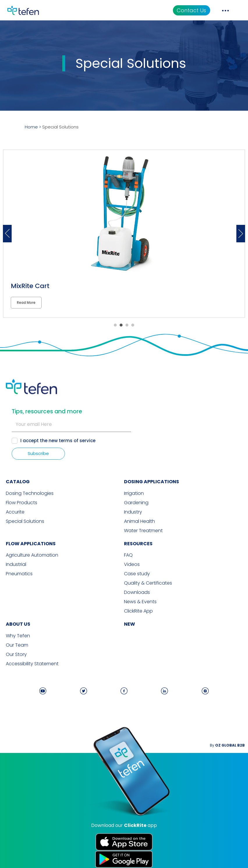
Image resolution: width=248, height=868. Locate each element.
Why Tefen (18, 636)
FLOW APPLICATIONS (31, 544)
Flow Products (22, 503)
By (227, 745)
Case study (137, 574)
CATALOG (18, 482)
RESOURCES (138, 544)
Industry (133, 512)
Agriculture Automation (32, 555)
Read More (26, 302)
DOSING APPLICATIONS (152, 482)
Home (31, 127)
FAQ (128, 555)
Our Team (17, 645)
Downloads (137, 592)
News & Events (140, 602)
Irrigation (134, 493)
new (130, 624)
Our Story (16, 654)
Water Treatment (143, 531)
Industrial (16, 564)
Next (241, 234)
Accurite (15, 512)
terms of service (77, 441)
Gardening (136, 503)
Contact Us (191, 10)
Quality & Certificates (148, 583)
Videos (132, 564)
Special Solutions (25, 521)
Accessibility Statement (32, 664)
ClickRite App (138, 611)
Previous (7, 234)
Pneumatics (19, 574)
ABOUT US (18, 624)
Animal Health (139, 521)
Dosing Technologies (30, 493)
